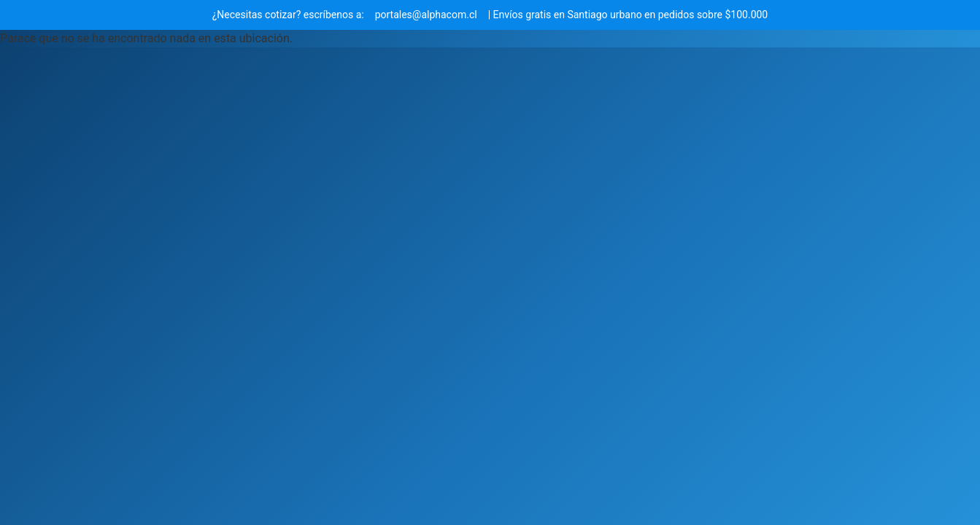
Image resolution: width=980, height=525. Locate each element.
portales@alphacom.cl (426, 15)
